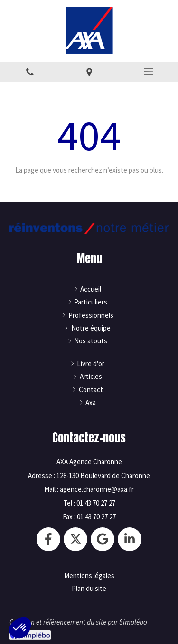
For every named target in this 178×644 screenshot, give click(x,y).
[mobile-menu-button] (148, 72)
